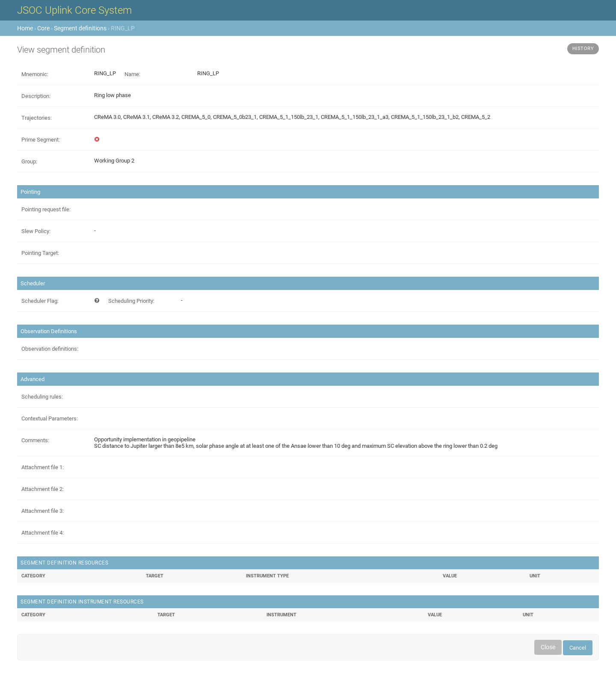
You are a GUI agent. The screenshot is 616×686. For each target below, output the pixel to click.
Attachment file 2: (43, 489)
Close (548, 647)
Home (25, 28)
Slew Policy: (36, 231)
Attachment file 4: (43, 533)
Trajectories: (37, 118)
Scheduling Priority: (131, 301)
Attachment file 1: (43, 467)
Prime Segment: (41, 140)
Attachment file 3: (43, 511)
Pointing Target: (40, 253)
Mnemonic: (35, 74)
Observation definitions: (50, 349)
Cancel (578, 648)
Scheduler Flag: (40, 301)
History (583, 49)
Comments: (35, 440)
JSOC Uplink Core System (74, 10)
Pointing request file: (46, 209)
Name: (132, 74)
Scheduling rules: (42, 397)
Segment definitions (80, 28)
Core (43, 28)
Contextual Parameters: (50, 418)
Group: (29, 161)
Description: (36, 96)
